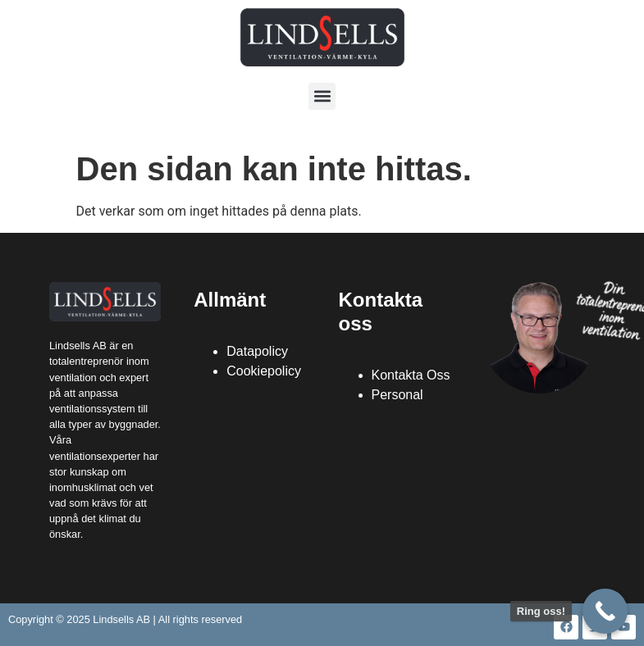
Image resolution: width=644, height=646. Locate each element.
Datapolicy (257, 351)
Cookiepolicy (264, 371)
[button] (322, 96)
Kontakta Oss (411, 375)
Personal (397, 395)
